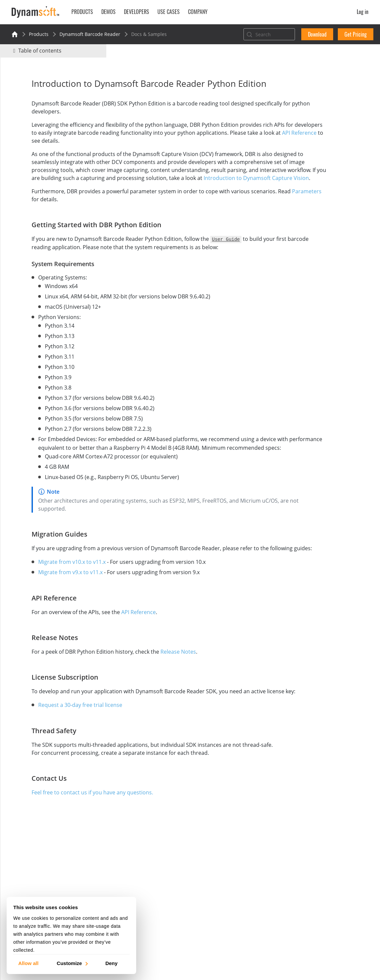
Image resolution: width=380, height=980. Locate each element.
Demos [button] (108, 12)
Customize (72, 963)
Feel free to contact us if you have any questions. (76, 825)
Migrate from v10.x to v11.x (56, 586)
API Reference (85, 141)
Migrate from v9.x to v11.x (54, 596)
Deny (111, 963)
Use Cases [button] (169, 12)
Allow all (28, 963)
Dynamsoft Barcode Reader (90, 34)
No (319, 92)
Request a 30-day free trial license (64, 737)
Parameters (44, 207)
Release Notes (162, 676)
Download (317, 34)
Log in (363, 12)
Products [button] (82, 12)
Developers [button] (137, 12)
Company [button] (198, 12)
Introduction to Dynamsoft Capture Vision (126, 186)
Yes (295, 92)
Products (39, 34)
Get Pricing (356, 34)
